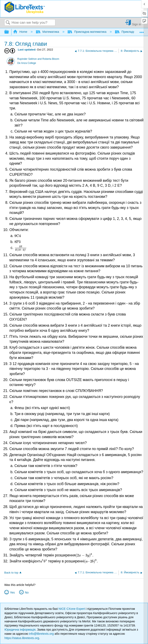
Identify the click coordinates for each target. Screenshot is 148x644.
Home (21, 32)
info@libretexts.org (41, 634)
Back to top (11, 573)
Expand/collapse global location (142, 31)
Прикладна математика (87, 32)
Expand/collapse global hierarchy (9, 32)
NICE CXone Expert (72, 609)
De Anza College (27, 63)
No (27, 592)
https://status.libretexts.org (22, 638)
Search (8, 23)
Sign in (136, 24)
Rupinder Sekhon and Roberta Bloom (38, 59)
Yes (12, 592)
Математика (48, 32)
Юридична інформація (20, 630)
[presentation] (18, 236)
